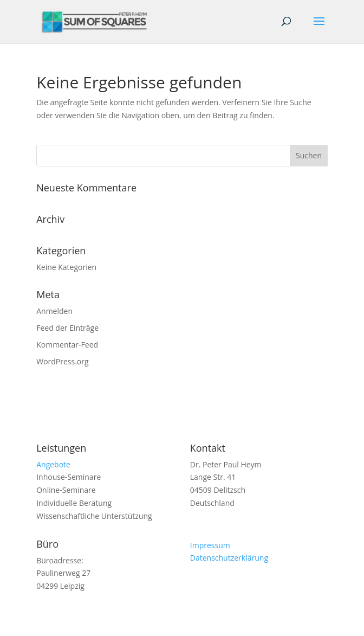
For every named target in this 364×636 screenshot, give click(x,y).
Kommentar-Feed (67, 345)
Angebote (53, 464)
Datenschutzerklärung (229, 558)
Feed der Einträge (67, 328)
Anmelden (54, 311)
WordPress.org (62, 361)
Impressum (210, 545)
